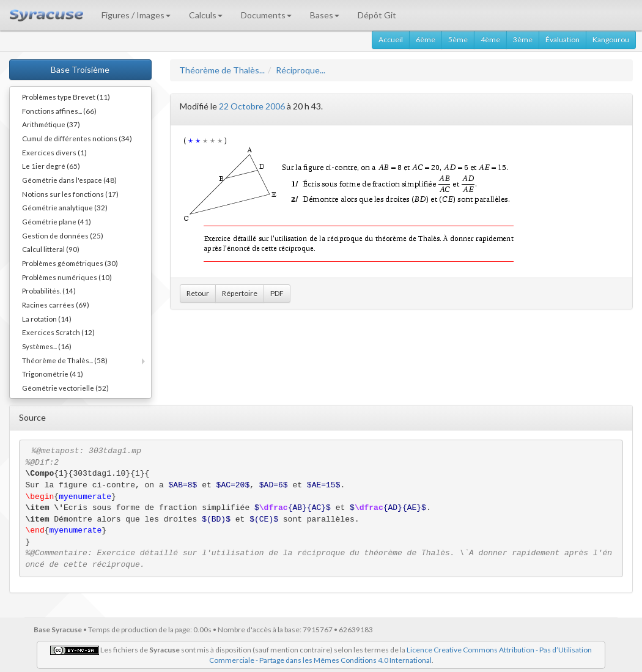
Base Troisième (80, 69)
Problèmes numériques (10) (67, 277)
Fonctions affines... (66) (59, 111)
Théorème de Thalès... (222, 70)
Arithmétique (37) (51, 124)
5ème (458, 39)
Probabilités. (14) (49, 290)
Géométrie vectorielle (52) (65, 388)
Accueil (391, 39)
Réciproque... (301, 70)
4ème (490, 39)
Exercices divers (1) (54, 152)
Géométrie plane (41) (57, 221)
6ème (426, 39)
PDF (277, 293)
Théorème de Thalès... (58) (65, 360)
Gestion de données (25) (63, 235)
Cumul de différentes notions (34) (77, 138)
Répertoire (240, 293)
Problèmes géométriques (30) (70, 263)
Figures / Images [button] (136, 15)
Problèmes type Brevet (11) (66, 97)
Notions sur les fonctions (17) (70, 194)
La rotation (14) (47, 319)
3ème (523, 39)
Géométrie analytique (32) (65, 207)
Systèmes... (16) (47, 346)
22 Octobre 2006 (252, 106)
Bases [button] (325, 15)
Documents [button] (266, 15)
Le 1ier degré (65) (51, 166)
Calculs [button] (206, 15)
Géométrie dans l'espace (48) (69, 180)
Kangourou (611, 39)
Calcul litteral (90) (51, 249)
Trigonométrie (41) (53, 374)
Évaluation (563, 39)
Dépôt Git (377, 15)
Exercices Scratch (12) (58, 332)
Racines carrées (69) (56, 305)
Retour (198, 293)
